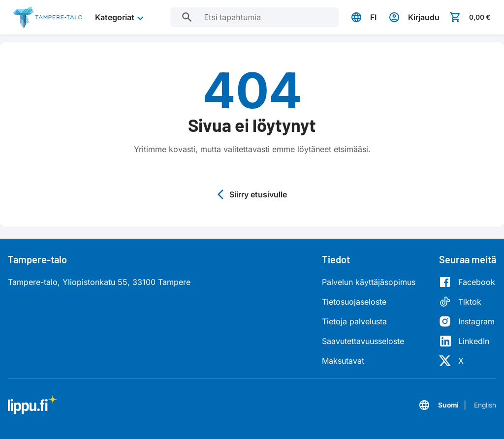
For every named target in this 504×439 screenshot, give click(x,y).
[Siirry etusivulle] (47, 17)
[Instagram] (467, 321)
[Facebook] (467, 282)
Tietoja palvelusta (354, 321)
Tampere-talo (37, 259)
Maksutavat (343, 361)
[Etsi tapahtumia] (182, 17)
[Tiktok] (467, 302)
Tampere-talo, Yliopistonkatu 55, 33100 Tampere (99, 282)
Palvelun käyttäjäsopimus (369, 282)
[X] (467, 361)
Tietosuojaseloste (354, 302)
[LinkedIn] (467, 341)
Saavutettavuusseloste (363, 341)
